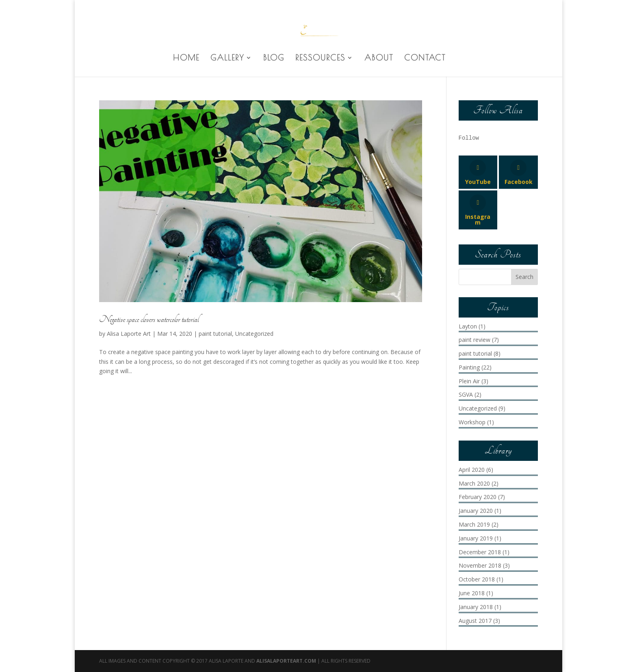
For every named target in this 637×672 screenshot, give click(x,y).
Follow (469, 138)
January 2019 (476, 538)
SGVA (466, 394)
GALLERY (227, 58)
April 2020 (472, 470)
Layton (468, 326)
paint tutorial (215, 334)
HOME (186, 58)
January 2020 (476, 511)
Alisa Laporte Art (129, 334)
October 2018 (477, 579)
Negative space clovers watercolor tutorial (149, 320)
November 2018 (480, 565)
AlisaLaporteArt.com (287, 661)
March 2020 (474, 483)
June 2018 (472, 593)
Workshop (472, 422)
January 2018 (476, 607)
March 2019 (474, 524)
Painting (469, 367)
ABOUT (379, 58)
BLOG (274, 58)
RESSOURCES (320, 58)
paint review (474, 340)
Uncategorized (254, 334)
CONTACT (425, 58)
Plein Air (469, 381)
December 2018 (480, 552)
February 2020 (478, 497)
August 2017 (475, 621)
